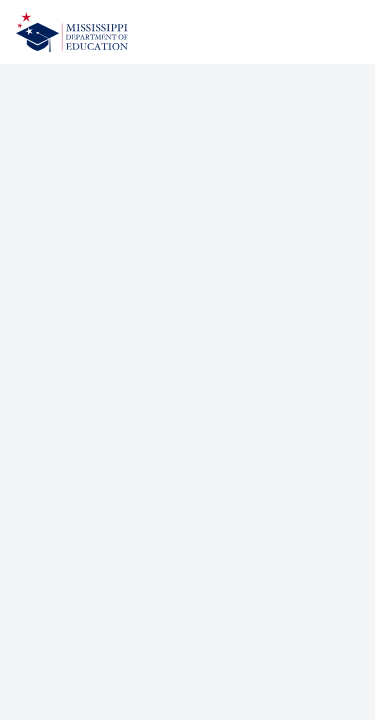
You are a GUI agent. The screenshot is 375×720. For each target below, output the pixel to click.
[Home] (72, 32)
